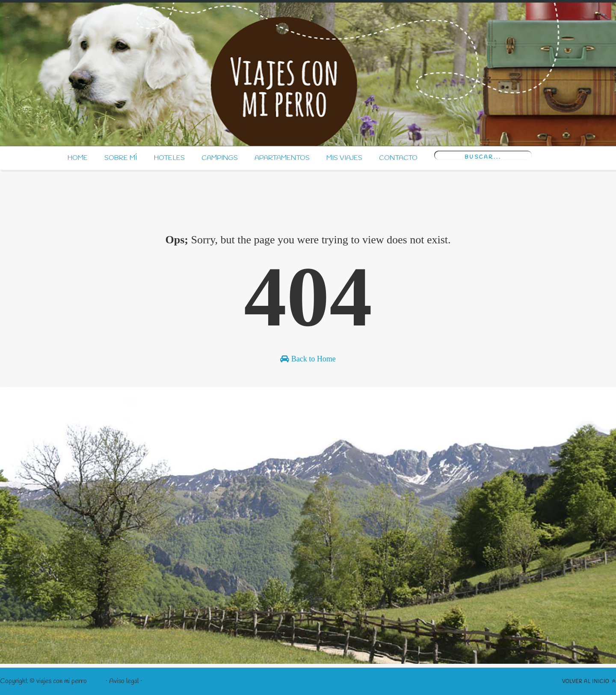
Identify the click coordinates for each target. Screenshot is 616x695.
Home (77, 158)
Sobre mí (121, 158)
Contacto (398, 158)
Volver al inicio (589, 681)
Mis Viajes (344, 158)
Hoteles (169, 158)
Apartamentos (282, 158)
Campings (220, 158)
